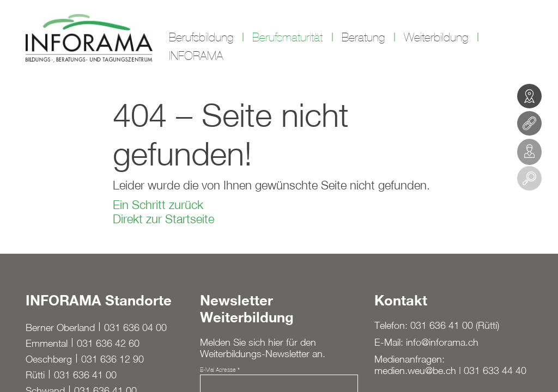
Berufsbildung (201, 38)
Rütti (35, 375)
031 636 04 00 (135, 327)
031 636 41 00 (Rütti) (455, 325)
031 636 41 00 (85, 375)
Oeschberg (49, 359)
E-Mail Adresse (220, 370)
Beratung (363, 38)
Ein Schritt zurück (158, 205)
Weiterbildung (436, 38)
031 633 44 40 (495, 370)
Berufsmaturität (287, 38)
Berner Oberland (60, 327)
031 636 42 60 (108, 343)
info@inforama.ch (442, 342)
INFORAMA (196, 56)
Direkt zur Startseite (163, 219)
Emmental (47, 343)
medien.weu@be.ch (415, 370)
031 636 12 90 (113, 359)
